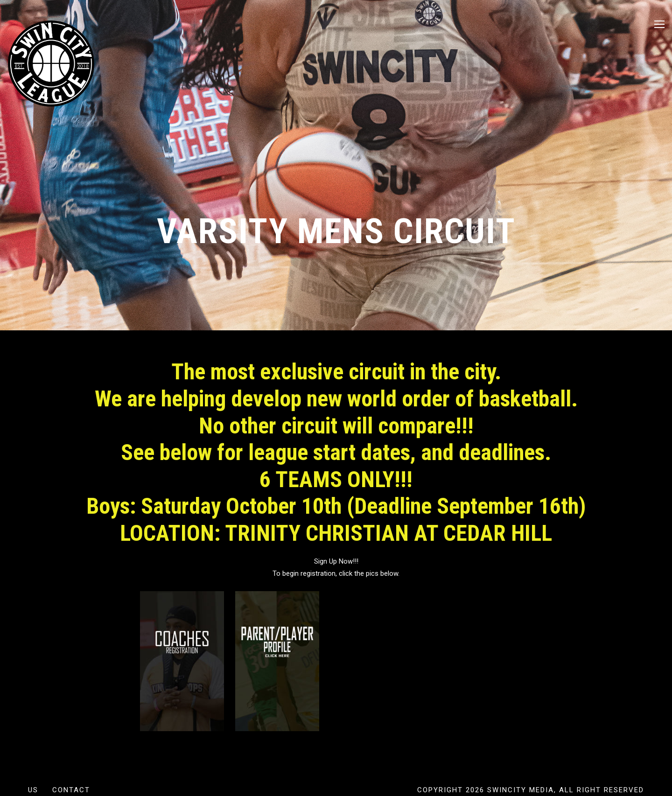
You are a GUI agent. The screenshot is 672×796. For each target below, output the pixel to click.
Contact (71, 790)
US (33, 790)
